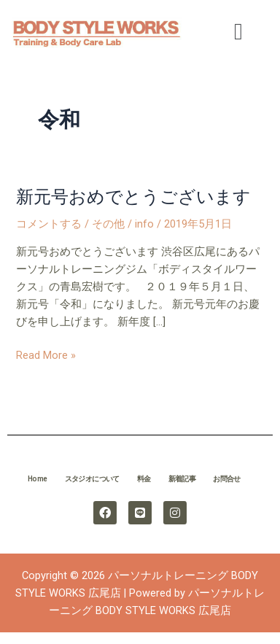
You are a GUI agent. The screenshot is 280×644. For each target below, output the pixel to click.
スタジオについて (92, 479)
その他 (108, 224)
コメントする (49, 224)
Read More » (46, 355)
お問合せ (227, 479)
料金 (144, 479)
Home (38, 479)
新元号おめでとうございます (133, 197)
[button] (238, 31)
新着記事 (182, 479)
